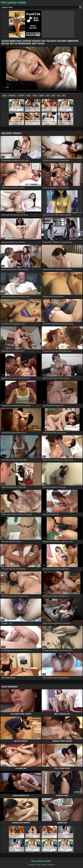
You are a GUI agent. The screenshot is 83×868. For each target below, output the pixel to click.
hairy (28, 95)
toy (58, 95)
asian (4, 95)
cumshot (21, 95)
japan (42, 95)
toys (53, 95)
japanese (12, 95)
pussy (35, 95)
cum (48, 95)
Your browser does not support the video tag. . (41, 70)
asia (64, 95)
